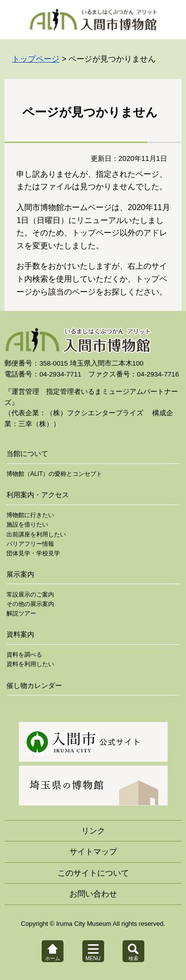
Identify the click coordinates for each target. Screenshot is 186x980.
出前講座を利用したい (36, 534)
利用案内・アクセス (38, 495)
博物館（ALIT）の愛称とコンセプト (54, 474)
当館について (27, 453)
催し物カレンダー (34, 685)
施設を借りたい (27, 525)
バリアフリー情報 (30, 544)
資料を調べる (24, 655)
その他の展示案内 (30, 604)
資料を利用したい (30, 664)
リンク (93, 831)
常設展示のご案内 (30, 595)
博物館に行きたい (30, 515)
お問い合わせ (93, 894)
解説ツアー (21, 613)
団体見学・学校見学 (33, 553)
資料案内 (20, 634)
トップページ (36, 59)
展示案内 (20, 574)
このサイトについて (93, 873)
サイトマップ (93, 852)
